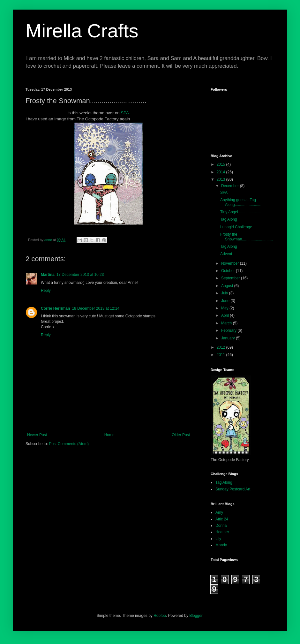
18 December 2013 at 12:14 (96, 308)
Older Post (181, 435)
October (229, 271)
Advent (226, 254)
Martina (48, 275)
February (229, 330)
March (227, 323)
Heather (222, 532)
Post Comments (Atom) (69, 444)
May (225, 308)
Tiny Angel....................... (241, 212)
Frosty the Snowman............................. (247, 237)
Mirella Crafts (82, 31)
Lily (218, 539)
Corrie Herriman (55, 308)
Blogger (196, 616)
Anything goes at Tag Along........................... (242, 202)
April (225, 315)
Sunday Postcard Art (233, 489)
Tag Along (229, 219)
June (226, 301)
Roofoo (160, 616)
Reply (46, 291)
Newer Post (37, 435)
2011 (221, 355)
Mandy (221, 545)
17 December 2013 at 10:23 (80, 275)
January (229, 338)
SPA (125, 113)
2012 (221, 347)
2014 (221, 172)
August (228, 286)
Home (109, 435)
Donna (221, 526)
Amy (219, 512)
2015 (221, 164)
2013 (221, 179)
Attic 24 (222, 519)
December (231, 186)
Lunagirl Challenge (236, 227)
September (231, 278)
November (231, 263)
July (225, 293)
